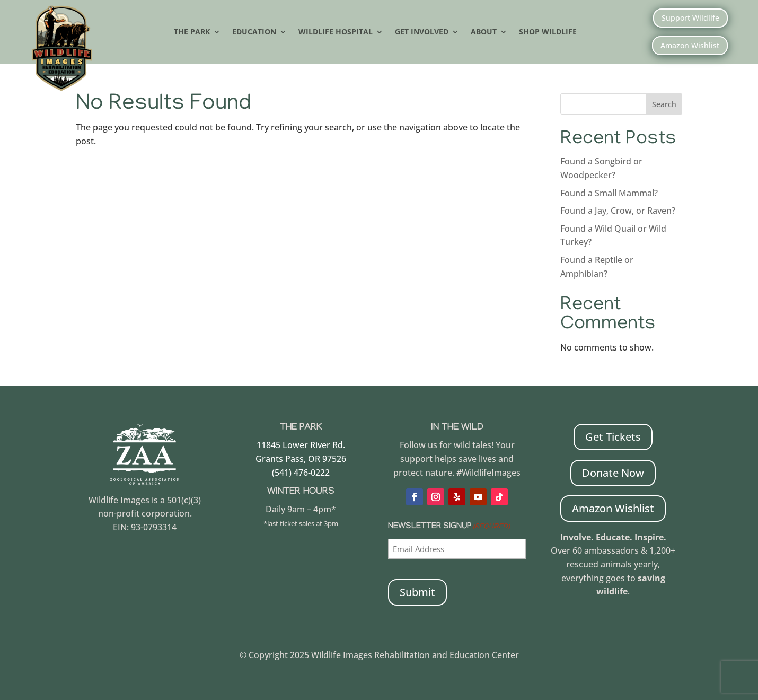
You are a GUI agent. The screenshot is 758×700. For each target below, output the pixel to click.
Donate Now (613, 473)
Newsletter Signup (449, 527)
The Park (192, 32)
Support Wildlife (690, 18)
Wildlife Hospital (336, 32)
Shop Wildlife (548, 32)
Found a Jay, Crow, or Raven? (618, 211)
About (484, 32)
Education (254, 32)
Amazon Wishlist (690, 45)
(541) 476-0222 (301, 472)
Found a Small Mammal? (610, 193)
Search (664, 104)
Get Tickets (613, 437)
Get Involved (422, 32)
